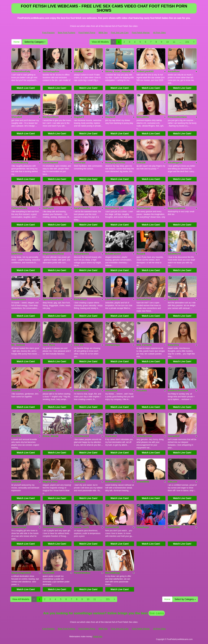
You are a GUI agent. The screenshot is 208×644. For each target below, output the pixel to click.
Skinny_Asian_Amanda (118, 71)
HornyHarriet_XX (114, 208)
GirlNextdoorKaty (21, 71)
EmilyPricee (80, 299)
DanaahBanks (81, 254)
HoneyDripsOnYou (115, 163)
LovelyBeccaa (113, 299)
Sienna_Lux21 (82, 527)
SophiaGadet (143, 208)
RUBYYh (16, 436)
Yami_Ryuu (49, 345)
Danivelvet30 (112, 527)
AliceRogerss (175, 163)
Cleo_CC (79, 345)
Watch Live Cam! (26, 88)
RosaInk (141, 254)
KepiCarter (111, 436)
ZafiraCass (80, 482)
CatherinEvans (19, 208)
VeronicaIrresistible (53, 527)
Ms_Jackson (18, 345)
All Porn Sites (159, 33)
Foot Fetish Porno (87, 33)
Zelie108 (141, 163)
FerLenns (142, 390)
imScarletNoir (144, 299)
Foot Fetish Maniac (141, 33)
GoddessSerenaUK (178, 390)
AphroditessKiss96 (53, 299)
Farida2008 (174, 527)
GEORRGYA (174, 254)
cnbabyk (79, 71)
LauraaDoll (174, 436)
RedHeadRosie (113, 482)
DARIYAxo (17, 254)
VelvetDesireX (81, 436)
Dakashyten (143, 527)
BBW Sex (103, 33)
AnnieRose (174, 71)
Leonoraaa (80, 163)
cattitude (16, 482)
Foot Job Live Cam (120, 33)
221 (187, 42)
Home (16, 42)
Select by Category (35, 42)
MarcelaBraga (113, 573)
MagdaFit (79, 117)
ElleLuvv (173, 482)
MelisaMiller (143, 117)
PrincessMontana (177, 117)
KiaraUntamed (50, 163)
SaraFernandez (82, 208)
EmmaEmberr (81, 390)
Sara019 (16, 390)
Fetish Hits (98, 637)
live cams (157, 613)
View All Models (100, 42)
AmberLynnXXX (145, 71)
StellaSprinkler (144, 436)
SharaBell (17, 117)
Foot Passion (48, 33)
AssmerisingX (19, 527)
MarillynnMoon (51, 117)
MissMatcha (49, 390)
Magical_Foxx (50, 482)
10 (168, 42)
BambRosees (19, 299)
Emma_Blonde (51, 436)
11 (174, 42)
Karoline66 (49, 573)
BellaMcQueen (113, 254)
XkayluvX (110, 117)
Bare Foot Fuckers (67, 33)
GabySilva (173, 345)
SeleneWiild (143, 482)
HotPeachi (48, 208)
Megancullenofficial (53, 254)
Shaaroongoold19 (21, 573)
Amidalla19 (111, 390)
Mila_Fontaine (144, 345)
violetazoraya (113, 345)
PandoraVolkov (82, 573)
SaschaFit (173, 299)
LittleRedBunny (20, 163)
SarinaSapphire (51, 71)
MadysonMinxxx (177, 208)
